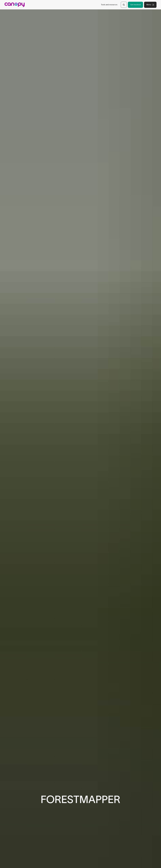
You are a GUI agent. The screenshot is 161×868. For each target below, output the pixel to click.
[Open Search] (124, 5)
